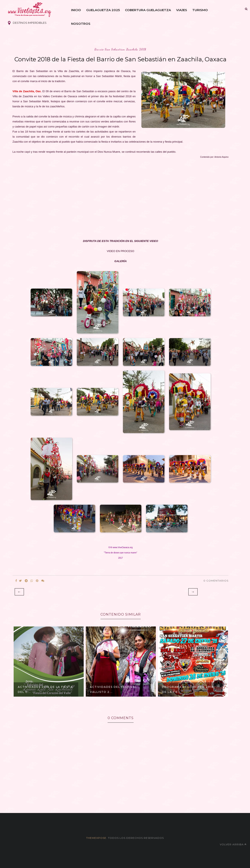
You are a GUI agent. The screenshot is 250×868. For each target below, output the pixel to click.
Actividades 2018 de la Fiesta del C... (45, 689)
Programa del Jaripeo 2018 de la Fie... (188, 689)
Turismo (200, 10)
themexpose (96, 838)
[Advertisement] (121, 199)
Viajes (182, 10)
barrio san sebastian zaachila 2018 (120, 49)
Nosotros (81, 24)
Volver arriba (233, 844)
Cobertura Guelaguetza (148, 10)
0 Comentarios (216, 581)
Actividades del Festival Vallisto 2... (113, 689)
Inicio (76, 10)
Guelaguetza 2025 (103, 10)
